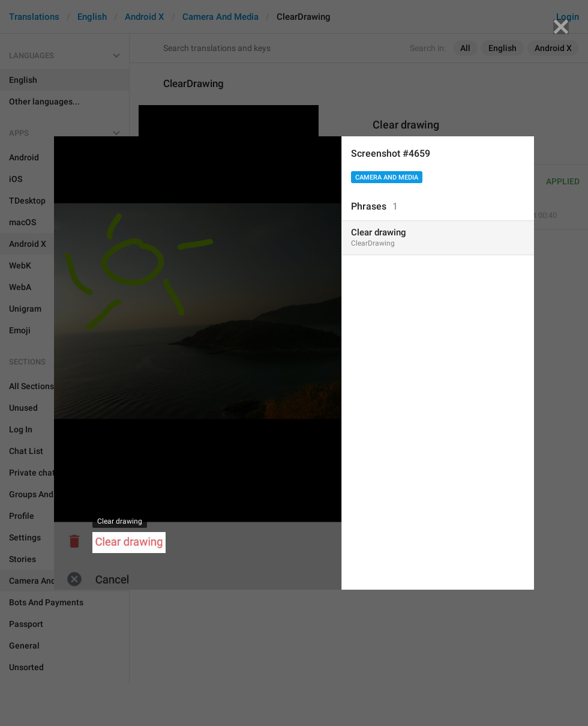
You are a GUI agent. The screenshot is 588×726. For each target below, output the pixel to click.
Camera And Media (387, 177)
